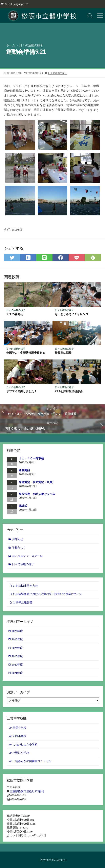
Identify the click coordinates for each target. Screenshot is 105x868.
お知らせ (18, 539)
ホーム (11, 45)
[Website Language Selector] (16, 4)
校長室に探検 (63, 353)
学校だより (19, 547)
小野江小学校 (21, 753)
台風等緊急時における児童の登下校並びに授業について (48, 594)
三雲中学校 (19, 728)
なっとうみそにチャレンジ (72, 314)
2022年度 (17, 665)
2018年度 (17, 230)
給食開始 (24, 470)
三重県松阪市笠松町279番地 (27, 791)
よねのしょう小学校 (25, 744)
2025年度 (17, 639)
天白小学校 (19, 736)
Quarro (61, 860)
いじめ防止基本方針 (25, 586)
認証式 (23, 506)
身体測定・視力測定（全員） (37, 482)
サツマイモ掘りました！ (22, 391)
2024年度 (17, 648)
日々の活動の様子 (31, 45)
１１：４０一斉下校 (31, 458)
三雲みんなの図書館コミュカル (32, 761)
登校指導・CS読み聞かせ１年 (37, 494)
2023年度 (17, 656)
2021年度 (17, 673)
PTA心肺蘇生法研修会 (69, 391)
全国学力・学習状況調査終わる (26, 353)
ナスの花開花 (15, 314)
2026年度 (17, 631)
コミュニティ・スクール (27, 556)
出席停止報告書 (23, 602)
